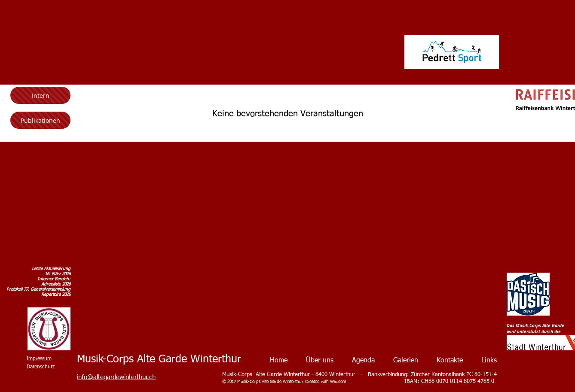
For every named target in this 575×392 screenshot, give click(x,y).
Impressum (39, 359)
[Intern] (40, 95)
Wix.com (338, 382)
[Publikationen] (40, 120)
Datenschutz (41, 367)
